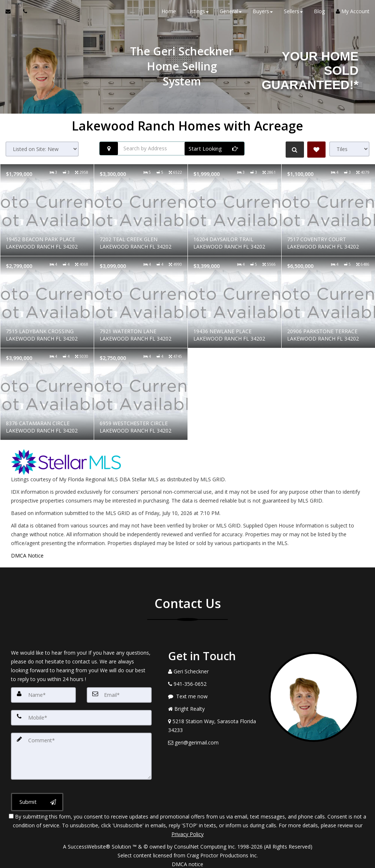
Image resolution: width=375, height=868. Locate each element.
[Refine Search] (293, 150)
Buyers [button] (263, 14)
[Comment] (81, 753)
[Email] (119, 695)
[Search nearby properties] (109, 148)
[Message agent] (213, 696)
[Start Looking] (214, 149)
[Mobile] (81, 717)
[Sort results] (42, 149)
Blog (319, 14)
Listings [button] (198, 14)
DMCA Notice (27, 556)
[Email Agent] (12, 15)
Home (169, 14)
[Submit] (37, 798)
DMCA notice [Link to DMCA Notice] (187, 860)
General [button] (231, 14)
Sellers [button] (293, 14)
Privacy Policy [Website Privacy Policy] (187, 830)
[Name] (43, 695)
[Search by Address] (172, 148)
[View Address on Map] (213, 726)
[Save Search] (316, 150)
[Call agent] (23, 15)
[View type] (349, 149)
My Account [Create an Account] (353, 14)
